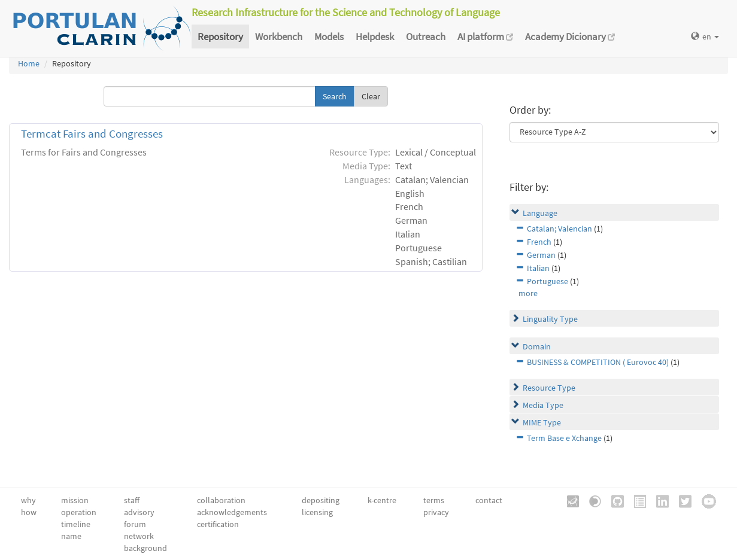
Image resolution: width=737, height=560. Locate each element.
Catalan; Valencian (559, 229)
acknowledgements (232, 512)
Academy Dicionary (570, 36)
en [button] (705, 36)
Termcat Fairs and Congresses (92, 134)
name (71, 536)
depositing (321, 500)
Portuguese (548, 281)
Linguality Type (550, 319)
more (528, 293)
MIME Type (542, 422)
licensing (317, 512)
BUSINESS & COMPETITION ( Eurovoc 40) (598, 362)
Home (29, 63)
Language (540, 213)
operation (79, 512)
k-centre (382, 500)
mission (75, 500)
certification (218, 524)
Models (329, 36)
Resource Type (549, 388)
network (139, 536)
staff (132, 500)
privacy (436, 512)
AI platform (485, 36)
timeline (76, 524)
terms (434, 500)
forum (135, 524)
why (28, 500)
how (29, 512)
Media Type (543, 405)
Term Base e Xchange (564, 438)
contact (489, 500)
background (145, 548)
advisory (139, 512)
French (539, 242)
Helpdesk (375, 36)
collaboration (221, 500)
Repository (220, 36)
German (541, 255)
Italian (538, 268)
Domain (537, 346)
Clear (371, 96)
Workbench (279, 36)
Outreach (426, 36)
